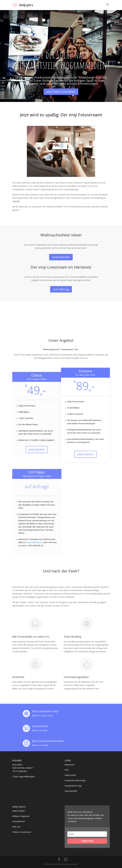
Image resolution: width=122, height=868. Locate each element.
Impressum (70, 765)
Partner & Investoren (22, 832)
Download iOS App (73, 786)
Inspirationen (61, 257)
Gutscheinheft (71, 791)
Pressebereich (19, 821)
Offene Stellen (19, 811)
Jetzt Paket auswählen (61, 92)
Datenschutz (70, 775)
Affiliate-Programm (21, 816)
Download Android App (75, 780)
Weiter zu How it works (42, 716)
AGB (67, 770)
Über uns (16, 827)
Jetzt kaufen (37, 449)
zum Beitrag (61, 289)
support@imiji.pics (34, 542)
